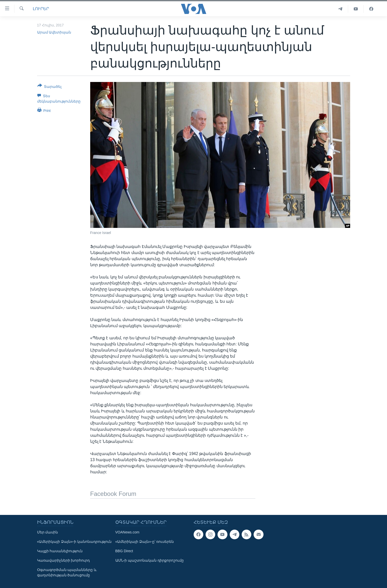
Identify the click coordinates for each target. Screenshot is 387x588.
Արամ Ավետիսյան (54, 32)
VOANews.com (127, 532)
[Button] (50, 87)
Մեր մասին (48, 532)
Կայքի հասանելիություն (60, 551)
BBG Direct (124, 551)
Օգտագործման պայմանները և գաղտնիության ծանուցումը (67, 572)
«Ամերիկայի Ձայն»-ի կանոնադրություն (74, 542)
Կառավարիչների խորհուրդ (64, 560)
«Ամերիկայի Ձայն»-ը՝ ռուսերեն (145, 542)
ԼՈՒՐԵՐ (41, 9)
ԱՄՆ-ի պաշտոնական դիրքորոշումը (150, 560)
